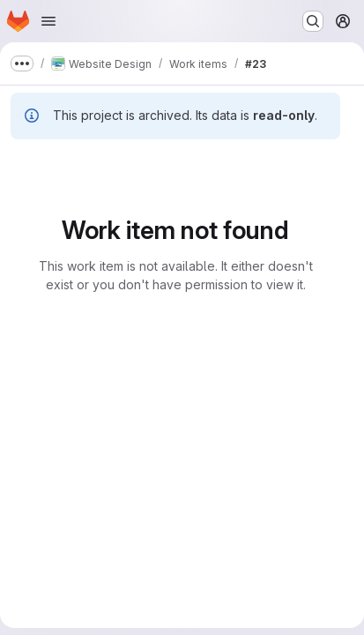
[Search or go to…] (313, 21)
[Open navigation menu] (48, 21)
